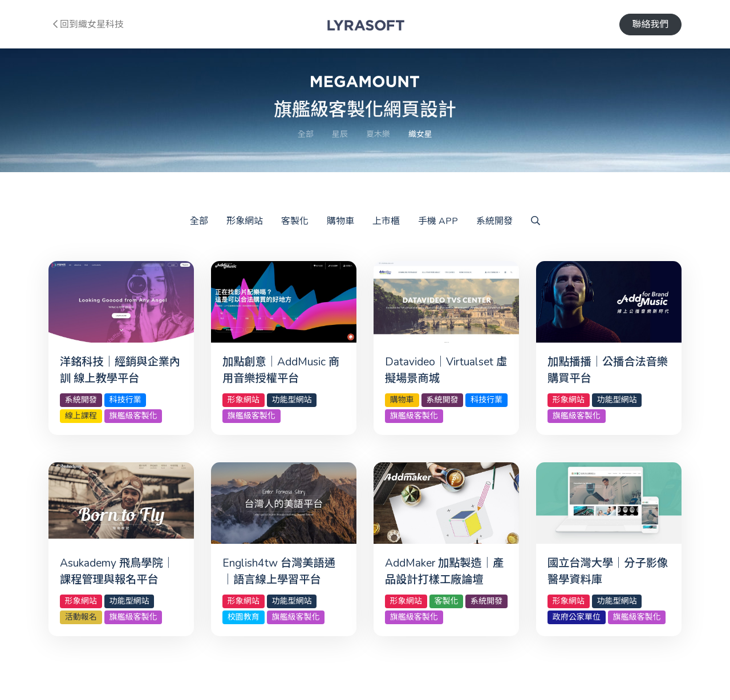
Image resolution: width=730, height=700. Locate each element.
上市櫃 (386, 221)
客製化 (295, 221)
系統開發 (494, 221)
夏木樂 (378, 134)
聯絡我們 (650, 25)
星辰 (340, 134)
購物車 (340, 221)
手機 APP (438, 221)
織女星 (420, 134)
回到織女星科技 (88, 25)
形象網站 (245, 221)
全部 (306, 134)
